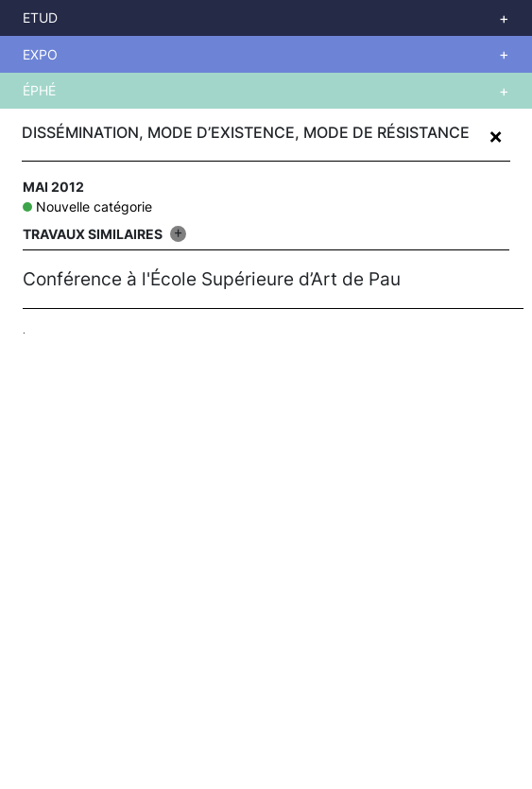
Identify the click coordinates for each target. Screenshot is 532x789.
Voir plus (283, 18)
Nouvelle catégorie (94, 206)
